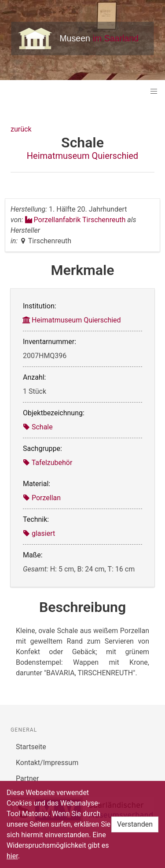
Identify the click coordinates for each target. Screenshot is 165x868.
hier (12, 856)
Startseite (31, 747)
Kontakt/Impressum (47, 763)
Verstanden (135, 824)
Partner (27, 778)
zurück (21, 129)
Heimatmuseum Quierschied (82, 156)
